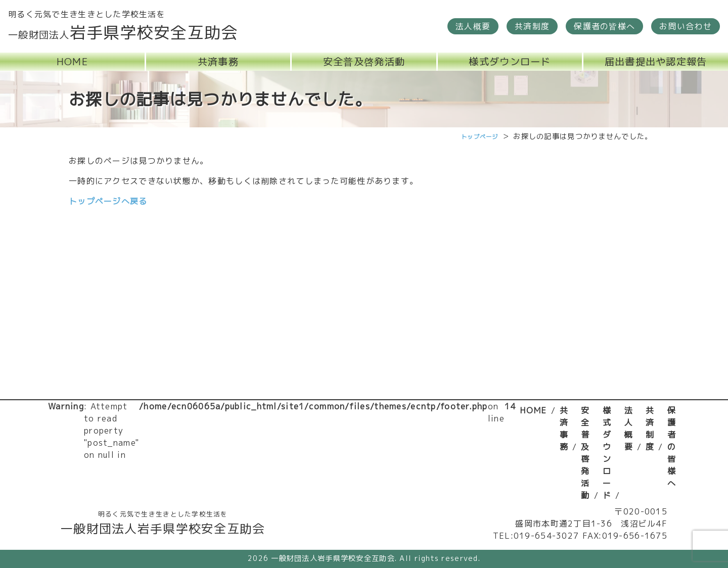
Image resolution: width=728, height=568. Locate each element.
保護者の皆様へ (672, 447)
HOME (533, 410)
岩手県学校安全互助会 (123, 32)
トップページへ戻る (108, 201)
